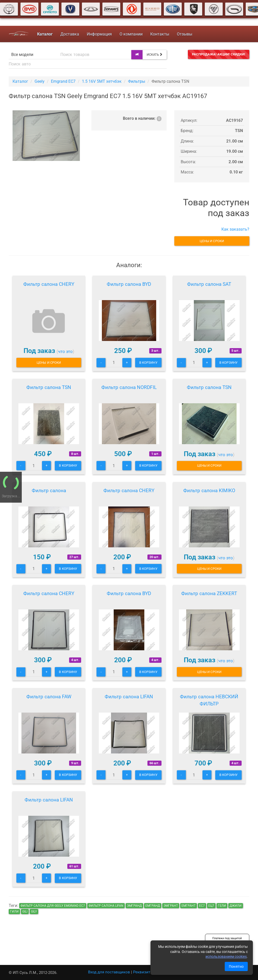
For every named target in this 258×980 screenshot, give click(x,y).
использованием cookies (226, 957)
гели (222, 906)
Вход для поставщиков (109, 972)
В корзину (148, 363)
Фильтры (137, 81)
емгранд (153, 906)
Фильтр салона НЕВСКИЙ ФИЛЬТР (209, 700)
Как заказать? (235, 229)
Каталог (20, 81)
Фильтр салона (49, 491)
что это (65, 351)
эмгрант (171, 906)
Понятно (236, 966)
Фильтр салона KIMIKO (209, 491)
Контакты (160, 34)
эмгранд (134, 906)
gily (34, 912)
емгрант (189, 906)
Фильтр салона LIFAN (129, 697)
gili (25, 912)
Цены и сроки (212, 241)
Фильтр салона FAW (49, 697)
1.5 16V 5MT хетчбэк (102, 81)
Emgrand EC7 (63, 81)
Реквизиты (143, 972)
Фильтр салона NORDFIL (129, 387)
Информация (99, 34)
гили (14, 912)
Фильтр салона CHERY (49, 284)
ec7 (202, 906)
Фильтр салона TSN (49, 387)
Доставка (70, 34)
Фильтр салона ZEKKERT (209, 593)
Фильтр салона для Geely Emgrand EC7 (53, 906)
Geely (40, 81)
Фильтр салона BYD (129, 284)
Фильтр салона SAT (209, 284)
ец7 (211, 906)
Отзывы (185, 34)
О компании (131, 34)
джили (236, 906)
